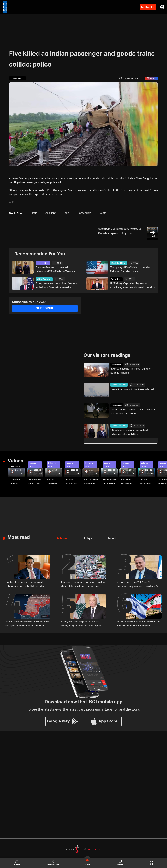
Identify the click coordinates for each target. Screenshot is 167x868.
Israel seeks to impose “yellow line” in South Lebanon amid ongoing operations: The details (138, 623)
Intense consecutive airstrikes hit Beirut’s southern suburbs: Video (73, 482)
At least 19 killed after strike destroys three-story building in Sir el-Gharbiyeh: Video (35, 482)
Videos (15, 461)
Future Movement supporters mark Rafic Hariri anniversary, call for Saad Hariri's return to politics (147, 482)
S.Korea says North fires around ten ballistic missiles (131, 371)
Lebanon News (43, 263)
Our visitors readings (107, 356)
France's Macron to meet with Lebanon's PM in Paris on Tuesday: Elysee (56, 270)
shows (120, 863)
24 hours (62, 538)
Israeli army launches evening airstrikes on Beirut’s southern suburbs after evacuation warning (91, 482)
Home (17, 863)
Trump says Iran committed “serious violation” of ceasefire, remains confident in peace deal (57, 286)
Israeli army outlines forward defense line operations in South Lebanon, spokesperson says (27, 623)
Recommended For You (40, 254)
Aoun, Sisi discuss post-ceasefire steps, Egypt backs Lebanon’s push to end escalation (83, 623)
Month (111, 538)
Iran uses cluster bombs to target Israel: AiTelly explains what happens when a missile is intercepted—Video (17, 482)
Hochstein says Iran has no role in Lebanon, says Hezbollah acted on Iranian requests (25, 584)
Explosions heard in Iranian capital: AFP (133, 389)
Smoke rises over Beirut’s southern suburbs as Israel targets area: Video (110, 482)
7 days (87, 538)
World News (116, 279)
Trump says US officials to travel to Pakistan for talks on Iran (130, 269)
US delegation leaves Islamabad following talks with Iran (129, 432)
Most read (19, 537)
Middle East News (119, 263)
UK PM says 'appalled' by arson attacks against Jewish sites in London (133, 285)
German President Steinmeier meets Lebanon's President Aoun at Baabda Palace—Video (128, 482)
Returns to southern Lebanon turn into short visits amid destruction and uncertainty (83, 584)
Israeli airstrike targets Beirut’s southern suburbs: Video (52, 482)
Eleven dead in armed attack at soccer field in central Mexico (133, 411)
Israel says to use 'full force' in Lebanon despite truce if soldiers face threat (139, 584)
